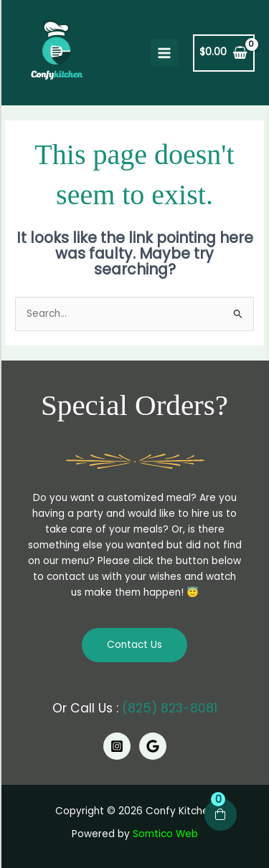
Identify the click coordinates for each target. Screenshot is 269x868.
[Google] (153, 746)
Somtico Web (165, 834)
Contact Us (134, 645)
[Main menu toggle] (165, 53)
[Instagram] (117, 746)
